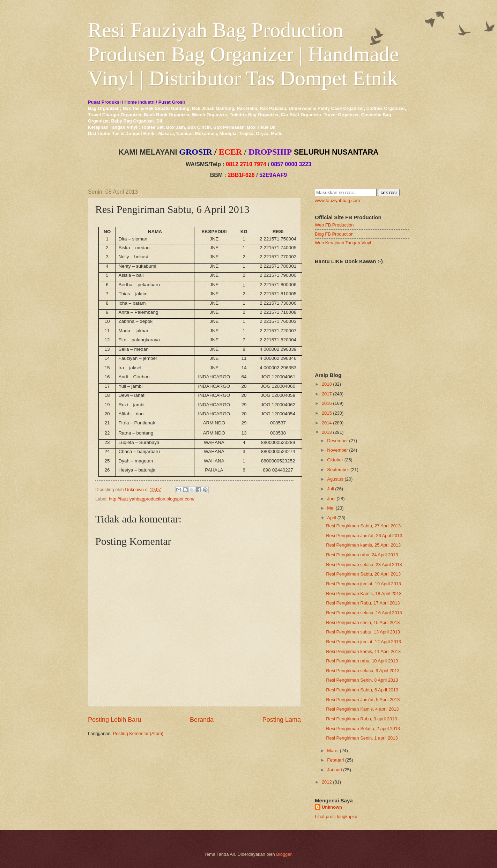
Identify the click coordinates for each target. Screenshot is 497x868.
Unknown (332, 807)
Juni (331, 499)
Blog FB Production (334, 234)
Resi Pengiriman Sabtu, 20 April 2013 (363, 574)
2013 (327, 432)
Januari (334, 770)
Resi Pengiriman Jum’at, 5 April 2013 (363, 700)
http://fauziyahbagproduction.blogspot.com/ (152, 499)
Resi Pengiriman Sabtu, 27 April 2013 (363, 526)
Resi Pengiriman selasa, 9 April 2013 (363, 671)
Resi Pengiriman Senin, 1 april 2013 (362, 738)
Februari (335, 760)
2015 (327, 413)
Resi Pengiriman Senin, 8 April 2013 (362, 680)
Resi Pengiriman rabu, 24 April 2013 (362, 555)
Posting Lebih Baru (114, 720)
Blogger (284, 854)
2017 (327, 394)
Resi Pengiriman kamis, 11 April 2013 (363, 651)
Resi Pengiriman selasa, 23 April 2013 (364, 565)
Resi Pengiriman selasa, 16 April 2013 (364, 613)
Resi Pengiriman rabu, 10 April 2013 (362, 661)
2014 (327, 423)
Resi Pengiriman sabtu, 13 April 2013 (363, 632)
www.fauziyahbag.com (337, 201)
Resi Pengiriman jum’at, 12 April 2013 (364, 642)
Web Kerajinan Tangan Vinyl (343, 243)
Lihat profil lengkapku (336, 817)
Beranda (202, 720)
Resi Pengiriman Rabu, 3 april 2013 (361, 719)
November (337, 450)
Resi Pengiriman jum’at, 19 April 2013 (364, 584)
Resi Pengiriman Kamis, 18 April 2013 (364, 593)
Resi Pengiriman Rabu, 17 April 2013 (363, 603)
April (332, 518)
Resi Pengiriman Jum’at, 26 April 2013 (364, 536)
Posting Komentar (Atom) (138, 733)
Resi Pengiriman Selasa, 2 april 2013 (363, 729)
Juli (330, 489)
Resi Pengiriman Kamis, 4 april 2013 (362, 709)
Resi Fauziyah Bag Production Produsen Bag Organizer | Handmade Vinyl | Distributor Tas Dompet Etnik (243, 54)
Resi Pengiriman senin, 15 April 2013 (363, 622)
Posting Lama (282, 720)
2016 (327, 403)
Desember (337, 441)
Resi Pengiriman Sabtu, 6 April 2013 (362, 690)
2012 (327, 782)
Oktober (335, 460)
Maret (333, 751)
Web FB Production (334, 225)
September (338, 470)
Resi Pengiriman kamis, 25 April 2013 (363, 545)
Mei (331, 508)
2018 (327, 384)
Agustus (335, 479)
